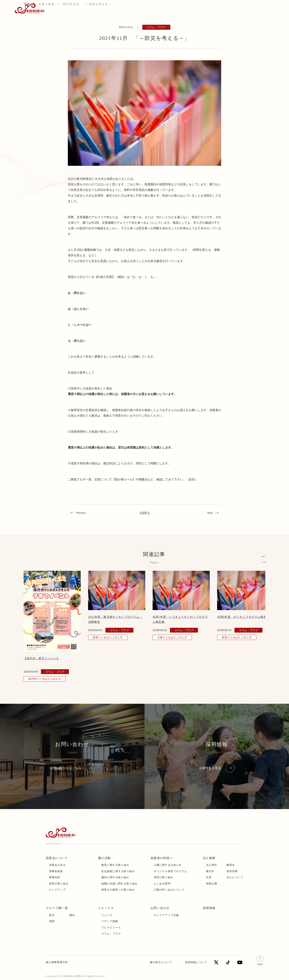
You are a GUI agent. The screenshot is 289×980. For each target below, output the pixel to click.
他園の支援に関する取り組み (120, 884)
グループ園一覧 (57, 908)
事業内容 (55, 877)
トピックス (67, 8)
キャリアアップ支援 (166, 915)
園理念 (231, 865)
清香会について (57, 858)
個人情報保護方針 (57, 962)
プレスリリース (111, 928)
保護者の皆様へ (162, 858)
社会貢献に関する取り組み (118, 871)
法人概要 (209, 858)
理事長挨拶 (56, 871)
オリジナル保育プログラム (170, 871)
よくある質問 (162, 884)
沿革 (209, 877)
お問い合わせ (262, 9)
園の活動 (104, 858)
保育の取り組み (59, 884)
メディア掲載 (110, 921)
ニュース (107, 915)
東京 (52, 915)
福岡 (52, 921)
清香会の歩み (57, 865)
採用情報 (234, 9)
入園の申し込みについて (169, 890)
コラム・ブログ (111, 934)
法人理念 (212, 865)
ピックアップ (57, 890)
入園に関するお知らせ (168, 865)
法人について (235, 877)
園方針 (210, 871)
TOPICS (145, 513)
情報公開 (212, 884)
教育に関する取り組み (115, 865)
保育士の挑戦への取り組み (118, 890)
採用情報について (196, 962)
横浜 (72, 915)
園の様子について (161, 962)
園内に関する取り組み (115, 877)
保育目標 (232, 871)
